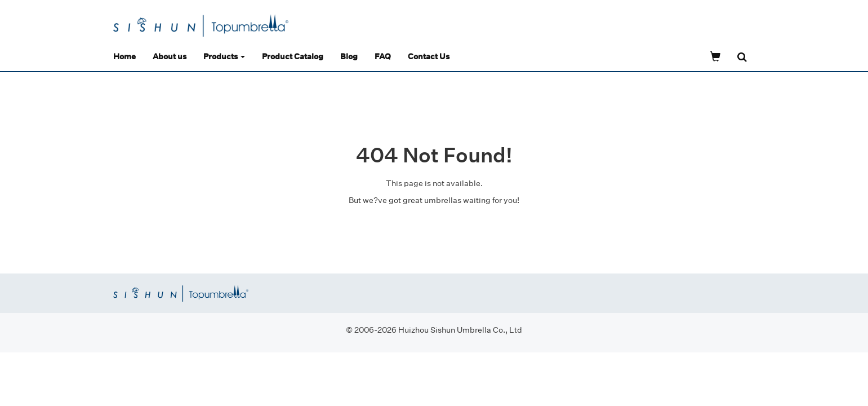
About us (170, 56)
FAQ (383, 56)
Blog (349, 56)
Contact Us (429, 56)
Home (124, 56)
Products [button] (224, 56)
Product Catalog (293, 56)
